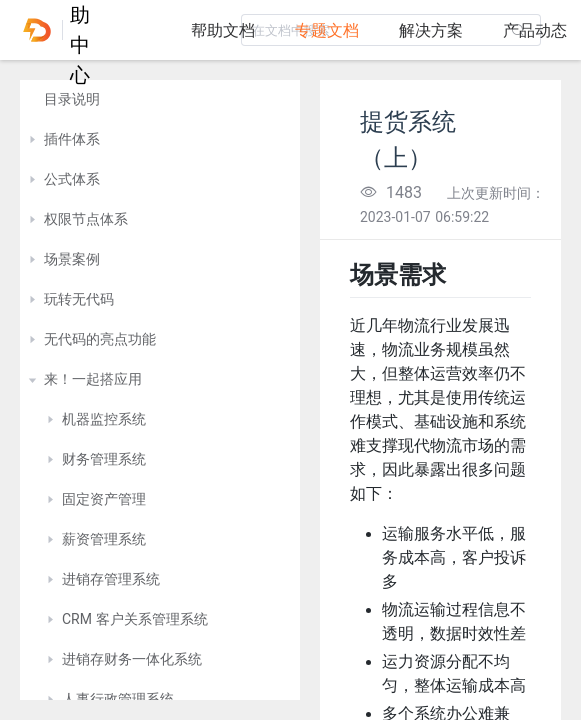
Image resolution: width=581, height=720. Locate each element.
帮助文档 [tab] (223, 30)
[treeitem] (160, 100)
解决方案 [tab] (431, 30)
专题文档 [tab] (327, 30)
